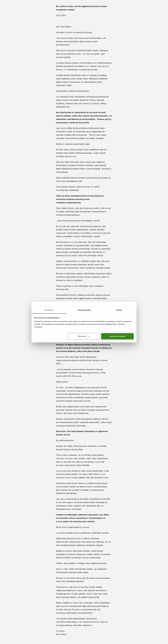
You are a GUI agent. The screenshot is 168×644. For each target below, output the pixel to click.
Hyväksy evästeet (117, 336)
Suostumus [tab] (49, 310)
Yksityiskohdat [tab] (84, 310)
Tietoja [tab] (119, 310)
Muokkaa (84, 336)
